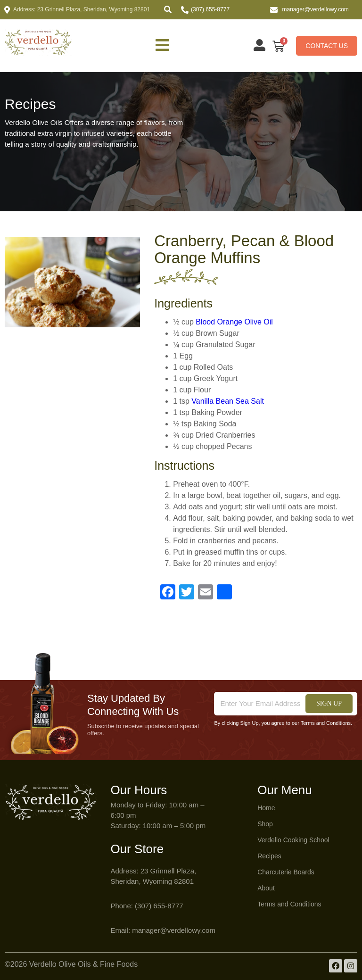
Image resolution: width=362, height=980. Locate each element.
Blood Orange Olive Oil (234, 322)
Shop (265, 824)
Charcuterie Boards (286, 872)
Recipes (269, 856)
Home (266, 808)
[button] (168, 9)
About (266, 888)
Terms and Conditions (289, 904)
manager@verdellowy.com (316, 9)
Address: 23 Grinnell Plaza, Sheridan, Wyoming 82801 (82, 9)
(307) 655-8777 (210, 9)
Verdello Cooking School (293, 840)
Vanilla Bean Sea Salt (228, 401)
